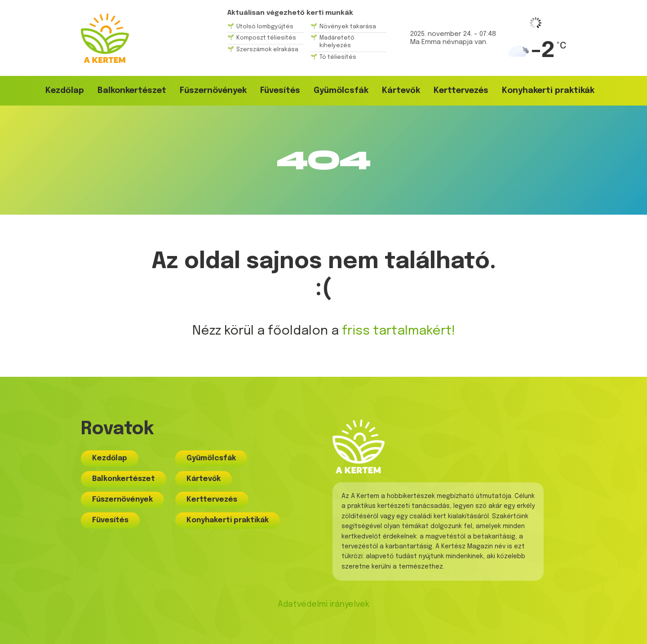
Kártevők (401, 91)
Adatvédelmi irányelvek (323, 604)
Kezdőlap (65, 91)
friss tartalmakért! (399, 331)
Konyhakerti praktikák (548, 91)
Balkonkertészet (132, 91)
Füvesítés (280, 91)
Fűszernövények (213, 91)
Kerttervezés (461, 91)
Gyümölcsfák (341, 91)
